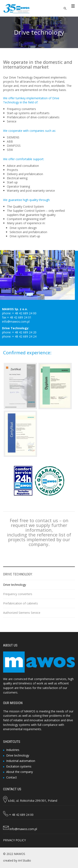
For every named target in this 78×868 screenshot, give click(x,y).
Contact (12, 777)
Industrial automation (21, 761)
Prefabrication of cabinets (20, 603)
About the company (20, 772)
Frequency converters (18, 594)
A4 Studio (25, 860)
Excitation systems (19, 766)
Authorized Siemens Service (22, 613)
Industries (13, 750)
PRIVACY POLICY (14, 840)
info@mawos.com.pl (23, 829)
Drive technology (15, 585)
